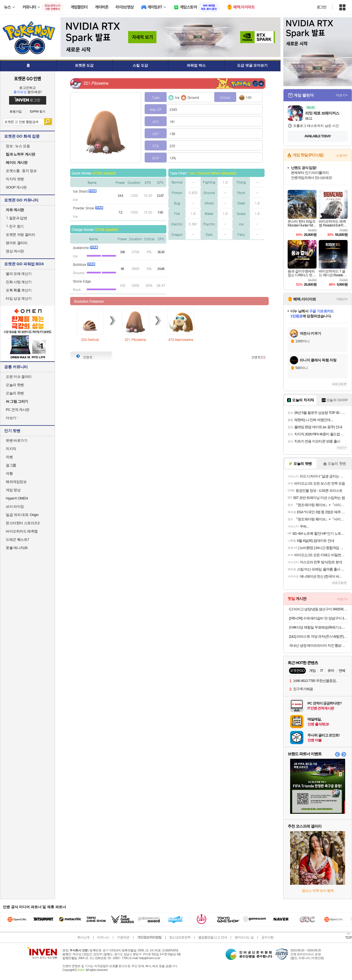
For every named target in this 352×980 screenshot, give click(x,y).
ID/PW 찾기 (38, 112)
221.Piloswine (135, 339)
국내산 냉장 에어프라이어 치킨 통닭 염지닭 (318, 645)
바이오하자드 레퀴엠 (22, 531)
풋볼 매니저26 (17, 548)
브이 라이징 (15, 507)
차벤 (9, 457)
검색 (48, 122)
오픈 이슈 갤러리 (19, 377)
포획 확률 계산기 (19, 290)
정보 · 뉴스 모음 (18, 146)
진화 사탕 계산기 (19, 282)
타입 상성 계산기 (19, 298)
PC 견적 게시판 (18, 410)
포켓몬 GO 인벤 (28, 78)
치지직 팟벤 (15, 179)
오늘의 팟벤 (15, 393)
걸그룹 (11, 465)
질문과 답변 (16, 218)
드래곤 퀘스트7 (17, 540)
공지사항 (267, 937)
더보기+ (342, 95)
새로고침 (338, 384)
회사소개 (83, 937)
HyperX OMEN (17, 498)
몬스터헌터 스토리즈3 (23, 523)
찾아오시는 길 (244, 937)
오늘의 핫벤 (15, 385)
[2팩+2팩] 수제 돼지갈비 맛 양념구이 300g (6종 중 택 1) (318, 618)
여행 (9, 473)
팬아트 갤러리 (16, 243)
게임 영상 (13, 490)
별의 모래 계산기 (19, 274)
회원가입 (16, 112)
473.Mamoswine (181, 339)
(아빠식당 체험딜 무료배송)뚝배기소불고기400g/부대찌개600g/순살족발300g (318, 627)
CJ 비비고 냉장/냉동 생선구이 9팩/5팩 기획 (318, 609)
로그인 (321, 7)
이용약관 (123, 937)
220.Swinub (90, 339)
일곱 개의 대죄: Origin (22, 515)
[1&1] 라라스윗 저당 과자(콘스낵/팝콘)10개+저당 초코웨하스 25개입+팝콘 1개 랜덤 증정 (318, 636)
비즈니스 (103, 937)
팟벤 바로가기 (16, 440)
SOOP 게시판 (16, 187)
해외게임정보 (16, 482)
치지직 (11, 449)
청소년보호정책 (180, 937)
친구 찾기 (15, 226)
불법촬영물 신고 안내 (213, 937)
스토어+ (342, 155)
